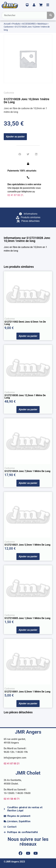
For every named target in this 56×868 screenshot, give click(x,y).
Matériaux (42, 24)
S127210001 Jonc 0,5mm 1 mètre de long (27, 692)
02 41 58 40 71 (12, 799)
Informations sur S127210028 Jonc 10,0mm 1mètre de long (27, 239)
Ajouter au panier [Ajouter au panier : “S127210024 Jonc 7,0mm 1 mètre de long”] (28, 483)
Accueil (7, 24)
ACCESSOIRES (29, 24)
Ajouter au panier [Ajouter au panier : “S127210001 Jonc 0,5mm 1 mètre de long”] (28, 703)
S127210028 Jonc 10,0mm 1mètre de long (27, 101)
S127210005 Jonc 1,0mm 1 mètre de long (27, 618)
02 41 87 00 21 (12, 764)
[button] (20, 154)
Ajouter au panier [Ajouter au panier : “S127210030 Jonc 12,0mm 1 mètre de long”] (28, 409)
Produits (16, 24)
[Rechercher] (51, 15)
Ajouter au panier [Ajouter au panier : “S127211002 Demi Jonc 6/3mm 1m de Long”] (28, 336)
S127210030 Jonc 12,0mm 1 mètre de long (25, 397)
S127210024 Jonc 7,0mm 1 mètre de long (27, 471)
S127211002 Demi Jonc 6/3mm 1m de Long (25, 323)
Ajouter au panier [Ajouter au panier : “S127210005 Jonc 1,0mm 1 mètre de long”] (28, 630)
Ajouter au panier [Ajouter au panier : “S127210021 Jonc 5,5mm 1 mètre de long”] (28, 556)
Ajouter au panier (15, 137)
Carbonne (8, 27)
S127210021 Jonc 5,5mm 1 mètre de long (27, 545)
